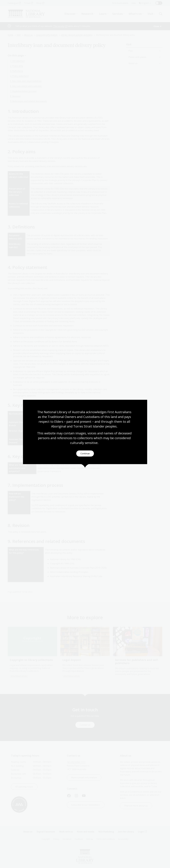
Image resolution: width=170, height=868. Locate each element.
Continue (85, 454)
